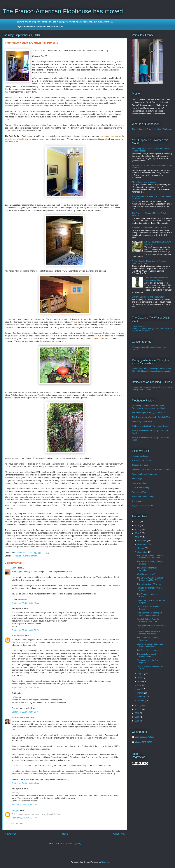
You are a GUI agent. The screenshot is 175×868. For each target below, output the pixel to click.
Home (65, 834)
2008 (137, 721)
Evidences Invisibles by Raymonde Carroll (150, 426)
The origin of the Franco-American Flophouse (152, 129)
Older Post (119, 834)
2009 (137, 717)
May (140, 685)
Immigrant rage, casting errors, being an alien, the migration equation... (152, 388)
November (142, 544)
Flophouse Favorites (21, 556)
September (143, 552)
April (140, 689)
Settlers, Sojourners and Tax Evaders (148, 297)
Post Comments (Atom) (71, 843)
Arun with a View (139, 492)
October (141, 548)
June (140, 681)
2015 (137, 529)
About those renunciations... (144, 182)
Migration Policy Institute (143, 505)
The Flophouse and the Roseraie (147, 595)
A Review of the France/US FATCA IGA (149, 227)
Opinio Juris (137, 501)
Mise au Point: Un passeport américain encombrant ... (149, 614)
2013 (137, 537)
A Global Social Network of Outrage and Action (149, 633)
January (141, 701)
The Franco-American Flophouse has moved (63, 11)
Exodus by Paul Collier (142, 422)
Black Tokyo (137, 478)
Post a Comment (16, 824)
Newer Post (11, 834)
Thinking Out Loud (140, 465)
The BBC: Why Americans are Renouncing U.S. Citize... (150, 579)
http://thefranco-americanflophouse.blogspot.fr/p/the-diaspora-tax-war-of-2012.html (152, 328)
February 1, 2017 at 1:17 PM (24, 818)
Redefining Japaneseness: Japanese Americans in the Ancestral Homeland (148, 407)
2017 (137, 522)
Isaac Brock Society (141, 487)
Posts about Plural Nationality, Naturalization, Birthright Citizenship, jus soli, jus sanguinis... (152, 370)
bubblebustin (18, 636)
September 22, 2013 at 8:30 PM (26, 712)
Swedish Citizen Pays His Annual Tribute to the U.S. (149, 620)
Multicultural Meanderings (143, 497)
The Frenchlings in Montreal (149, 650)
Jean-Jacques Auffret (144, 737)
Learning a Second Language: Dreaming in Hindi (150, 645)
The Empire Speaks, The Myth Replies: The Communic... (150, 557)
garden (34, 556)
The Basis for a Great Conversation (146, 655)
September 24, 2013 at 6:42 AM (26, 783)
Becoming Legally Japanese (144, 474)
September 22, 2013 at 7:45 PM (26, 688)
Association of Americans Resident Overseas (152, 469)
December (142, 540)
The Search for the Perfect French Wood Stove (156, 279)
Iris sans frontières (140, 456)
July (139, 678)
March (140, 693)
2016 (137, 525)
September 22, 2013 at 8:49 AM (26, 603)
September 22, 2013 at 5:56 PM (26, 630)
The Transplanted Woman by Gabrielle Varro (151, 417)
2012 (137, 705)
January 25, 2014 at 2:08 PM (24, 805)
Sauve (15, 568)
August (141, 674)
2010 (137, 713)
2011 (137, 709)
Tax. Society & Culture (142, 461)
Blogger (15, 810)
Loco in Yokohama (140, 483)
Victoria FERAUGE (20, 717)
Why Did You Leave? (146, 574)
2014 (137, 533)
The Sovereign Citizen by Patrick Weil (148, 413)
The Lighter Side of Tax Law (149, 584)
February (142, 697)
